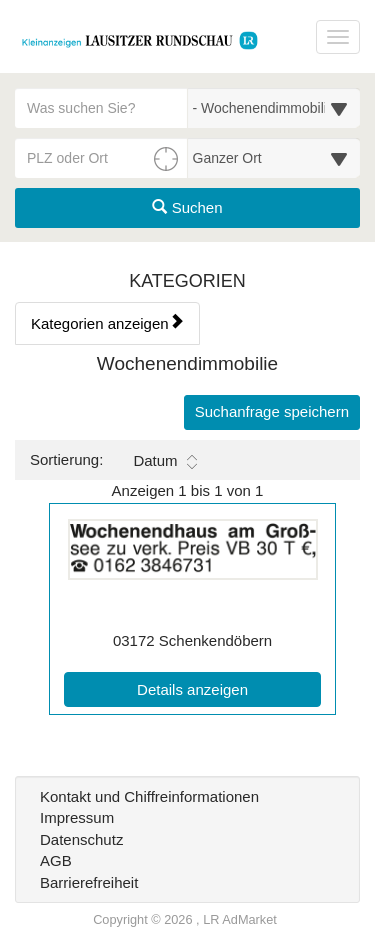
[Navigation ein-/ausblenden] (338, 37)
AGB (56, 860)
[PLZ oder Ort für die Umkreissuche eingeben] (101, 158)
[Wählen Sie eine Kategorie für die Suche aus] (274, 108)
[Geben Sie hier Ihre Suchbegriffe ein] (101, 108)
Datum (164, 461)
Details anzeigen (229, 688)
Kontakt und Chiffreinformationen (149, 796)
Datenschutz (81, 839)
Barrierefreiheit (89, 882)
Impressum (77, 817)
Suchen (187, 207)
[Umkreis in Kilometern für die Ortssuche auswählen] (274, 158)
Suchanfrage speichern (272, 411)
